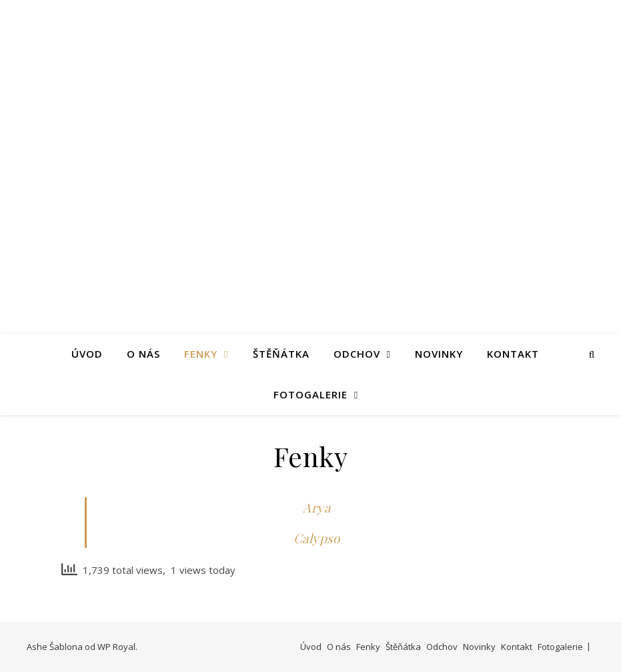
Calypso (317, 538)
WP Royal (116, 647)
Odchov (357, 354)
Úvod (87, 354)
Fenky (201, 354)
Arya (317, 507)
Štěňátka (281, 354)
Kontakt (513, 354)
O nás (143, 354)
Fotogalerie (310, 394)
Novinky (439, 354)
